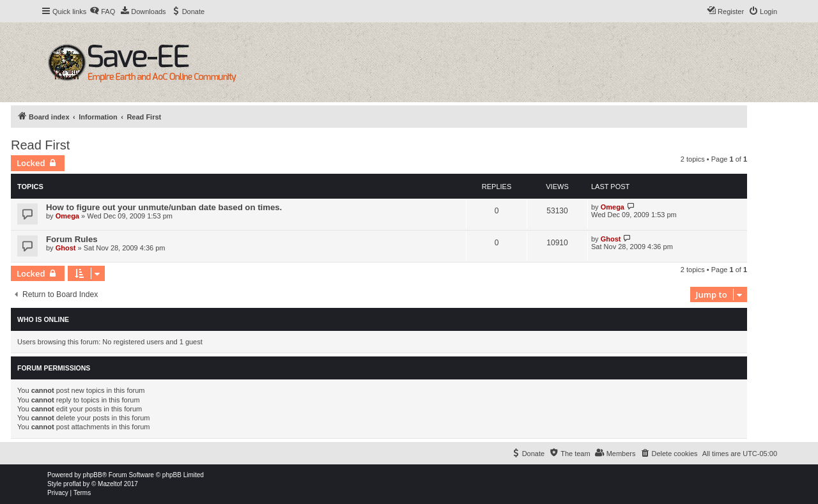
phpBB (93, 475)
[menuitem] (102, 11)
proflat (72, 484)
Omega (67, 216)
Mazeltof (110, 484)
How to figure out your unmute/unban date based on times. (164, 207)
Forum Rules (72, 239)
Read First (40, 145)
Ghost (66, 248)
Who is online (43, 319)
